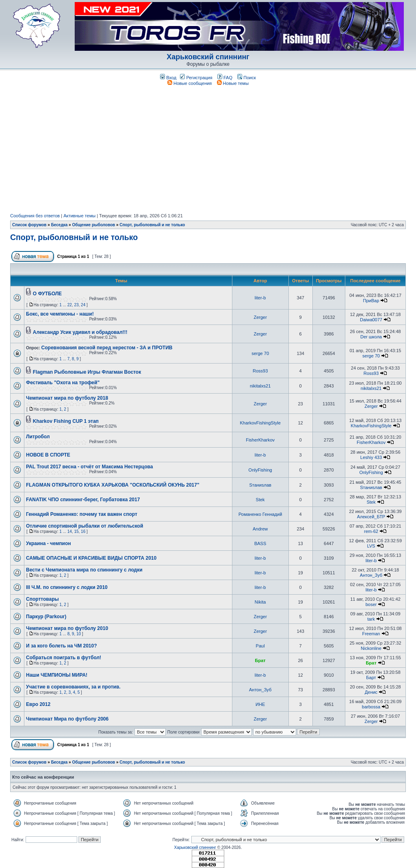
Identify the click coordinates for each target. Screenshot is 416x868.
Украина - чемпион (49, 543)
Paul (260, 646)
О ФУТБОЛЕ (47, 294)
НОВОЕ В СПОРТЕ (48, 455)
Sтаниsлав (260, 485)
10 (79, 634)
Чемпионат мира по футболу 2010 (67, 628)
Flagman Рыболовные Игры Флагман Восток (87, 372)
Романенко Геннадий (260, 514)
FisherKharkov (260, 440)
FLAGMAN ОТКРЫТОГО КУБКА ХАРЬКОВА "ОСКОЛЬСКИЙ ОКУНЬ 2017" (113, 485)
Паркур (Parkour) (46, 617)
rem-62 (371, 531)
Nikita (260, 602)
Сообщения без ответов (35, 216)
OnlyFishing (260, 470)
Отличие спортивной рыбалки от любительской (84, 526)
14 (70, 531)
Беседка (60, 225)
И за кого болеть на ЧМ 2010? (62, 646)
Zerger (260, 317)
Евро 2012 (38, 704)
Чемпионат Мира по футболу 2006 (67, 719)
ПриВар (371, 301)
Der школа (371, 337)
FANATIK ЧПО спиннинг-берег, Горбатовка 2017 (83, 500)
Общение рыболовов (93, 225)
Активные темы (79, 216)
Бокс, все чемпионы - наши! (60, 314)
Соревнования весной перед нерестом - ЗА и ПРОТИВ (107, 348)
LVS (371, 546)
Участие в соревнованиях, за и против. (73, 687)
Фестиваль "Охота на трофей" (63, 383)
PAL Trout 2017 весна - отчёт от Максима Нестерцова (89, 467)
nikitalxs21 (260, 386)
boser (371, 604)
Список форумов (29, 225)
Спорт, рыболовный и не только (152, 225)
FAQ (225, 78)
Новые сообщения (190, 83)
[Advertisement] (208, 149)
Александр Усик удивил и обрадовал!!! (80, 332)
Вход (168, 78)
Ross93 (260, 371)
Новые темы (233, 83)
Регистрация (196, 78)
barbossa (371, 707)
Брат (260, 660)
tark (371, 619)
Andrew (260, 529)
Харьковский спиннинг (208, 57)
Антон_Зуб (371, 575)
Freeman (371, 634)
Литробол (38, 437)
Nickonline (371, 648)
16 (83, 531)
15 (76, 531)
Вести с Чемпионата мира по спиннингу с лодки (84, 570)
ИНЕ (260, 704)
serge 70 (260, 353)
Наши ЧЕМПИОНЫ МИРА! (57, 675)
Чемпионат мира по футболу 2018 (67, 398)
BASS (260, 543)
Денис (371, 692)
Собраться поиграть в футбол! (64, 658)
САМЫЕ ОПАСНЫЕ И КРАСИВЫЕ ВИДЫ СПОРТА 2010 (91, 558)
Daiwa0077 (371, 320)
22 (70, 305)
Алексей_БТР (371, 517)
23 (76, 305)
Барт (371, 678)
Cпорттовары (42, 599)
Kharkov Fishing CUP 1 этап (66, 421)
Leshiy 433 (371, 457)
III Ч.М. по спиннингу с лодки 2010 (67, 587)
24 (83, 305)
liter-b (260, 298)
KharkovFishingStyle (260, 423)
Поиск (247, 78)
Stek (260, 500)
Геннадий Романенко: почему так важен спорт (82, 514)
